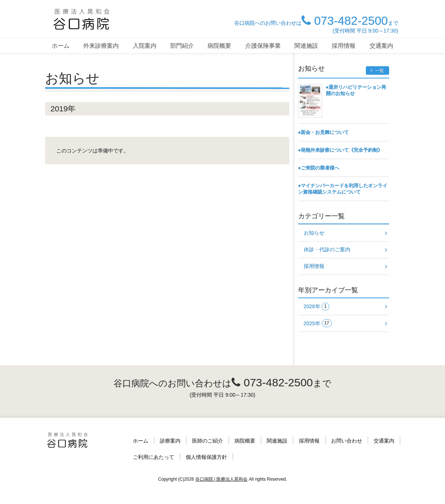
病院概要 (219, 46)
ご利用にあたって (154, 457)
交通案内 (381, 46)
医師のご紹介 (208, 441)
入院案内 (145, 46)
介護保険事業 (263, 46)
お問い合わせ (347, 441)
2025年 (318, 323)
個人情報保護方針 (206, 457)
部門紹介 (182, 46)
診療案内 (170, 441)
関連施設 (306, 46)
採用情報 (344, 46)
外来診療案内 (101, 46)
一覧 (377, 70)
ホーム (61, 46)
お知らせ (314, 233)
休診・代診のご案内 (327, 249)
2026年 (317, 307)
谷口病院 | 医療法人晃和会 (222, 479)
